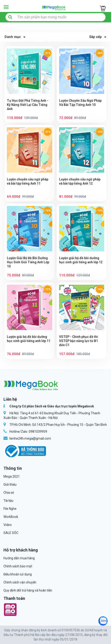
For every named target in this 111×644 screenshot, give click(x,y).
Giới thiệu (10, 484)
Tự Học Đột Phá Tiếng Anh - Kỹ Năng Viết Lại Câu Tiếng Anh (28, 105)
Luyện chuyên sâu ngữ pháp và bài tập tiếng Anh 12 (80, 181)
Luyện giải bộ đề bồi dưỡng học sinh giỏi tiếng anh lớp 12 (81, 260)
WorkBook (11, 517)
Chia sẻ (9, 493)
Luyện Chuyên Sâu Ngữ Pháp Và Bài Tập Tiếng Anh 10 (80, 103)
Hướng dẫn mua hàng (19, 558)
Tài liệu (8, 501)
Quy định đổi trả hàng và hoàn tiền (28, 590)
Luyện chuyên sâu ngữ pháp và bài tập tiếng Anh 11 (28, 181)
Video (8, 525)
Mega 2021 (12, 476)
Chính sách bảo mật (18, 566)
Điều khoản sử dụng (18, 574)
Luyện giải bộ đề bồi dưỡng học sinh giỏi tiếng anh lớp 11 (29, 339)
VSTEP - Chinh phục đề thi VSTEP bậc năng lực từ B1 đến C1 (78, 341)
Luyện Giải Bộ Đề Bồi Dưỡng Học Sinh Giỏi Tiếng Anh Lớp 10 (28, 262)
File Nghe (10, 509)
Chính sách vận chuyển (20, 582)
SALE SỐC (11, 533)
